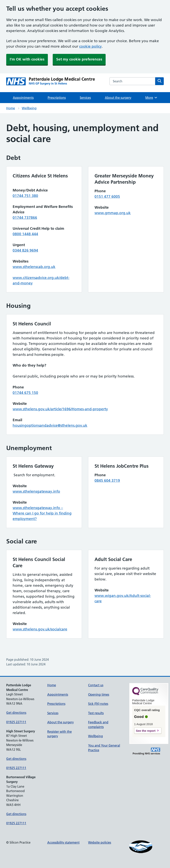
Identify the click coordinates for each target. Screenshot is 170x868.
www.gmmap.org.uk (113, 213)
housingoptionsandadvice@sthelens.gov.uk (50, 425)
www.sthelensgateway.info (36, 491)
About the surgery (118, 98)
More (151, 98)
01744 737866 (25, 218)
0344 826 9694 (25, 250)
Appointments (23, 98)
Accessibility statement (63, 842)
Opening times (99, 694)
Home (11, 108)
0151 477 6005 (107, 196)
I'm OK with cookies (27, 59)
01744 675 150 (25, 393)
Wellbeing (29, 108)
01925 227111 (16, 722)
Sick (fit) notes (98, 704)
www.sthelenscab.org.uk (34, 267)
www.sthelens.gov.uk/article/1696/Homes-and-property (60, 409)
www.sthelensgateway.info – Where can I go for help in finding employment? (42, 513)
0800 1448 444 (25, 234)
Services (85, 98)
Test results (96, 713)
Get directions (16, 713)
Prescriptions (57, 98)
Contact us (96, 685)
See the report (146, 731)
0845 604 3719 (107, 480)
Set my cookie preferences (79, 59)
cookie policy (90, 46)
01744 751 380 (25, 196)
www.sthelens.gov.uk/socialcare (40, 629)
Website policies (100, 842)
